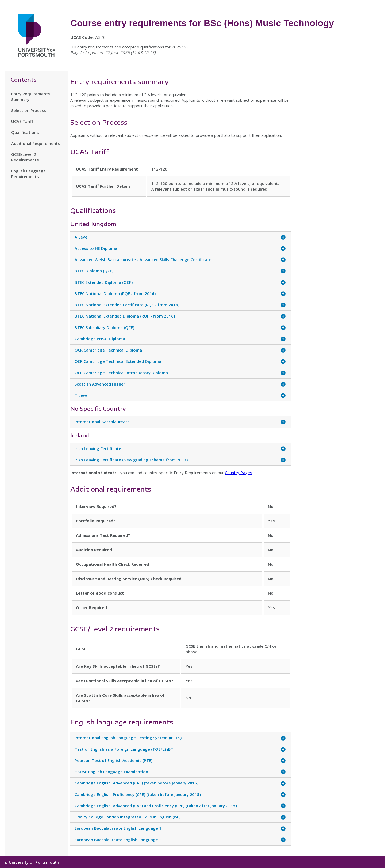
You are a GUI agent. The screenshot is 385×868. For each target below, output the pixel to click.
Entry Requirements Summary (31, 97)
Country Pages (238, 473)
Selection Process (29, 110)
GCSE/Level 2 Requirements (25, 157)
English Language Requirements (28, 174)
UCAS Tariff (22, 121)
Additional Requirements (36, 143)
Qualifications (25, 132)
